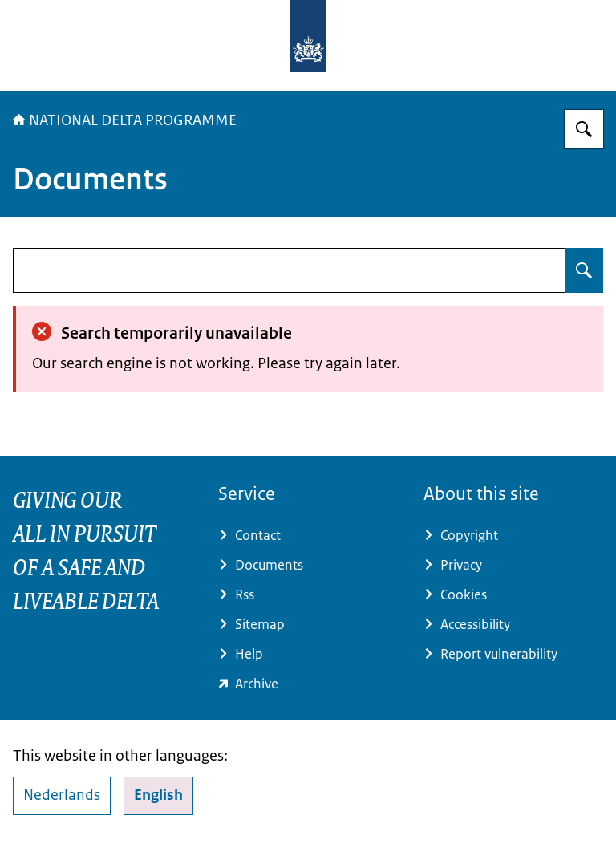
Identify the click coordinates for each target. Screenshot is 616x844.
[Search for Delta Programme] (584, 129)
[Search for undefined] (584, 270)
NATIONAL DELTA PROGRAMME (125, 120)
